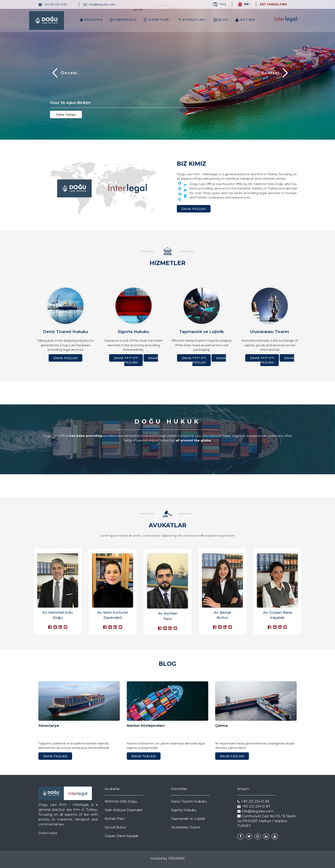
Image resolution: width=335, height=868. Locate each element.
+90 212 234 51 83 (253, 801)
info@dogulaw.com (255, 811)
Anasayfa (91, 20)
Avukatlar (192, 20)
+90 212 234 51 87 (254, 806)
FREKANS (176, 858)
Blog (221, 20)
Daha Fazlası (66, 114)
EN (243, 4)
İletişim (245, 20)
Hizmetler (157, 20)
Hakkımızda (123, 20)
